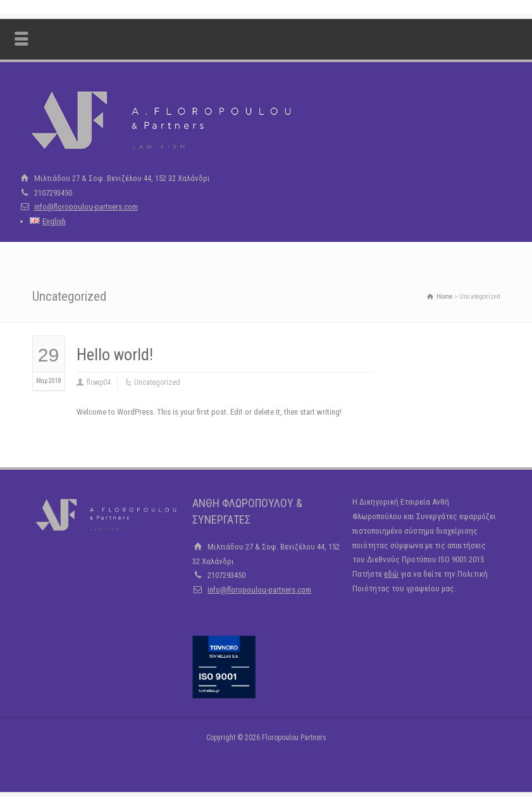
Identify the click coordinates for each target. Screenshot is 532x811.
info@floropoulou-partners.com (86, 207)
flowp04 (99, 382)
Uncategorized (157, 382)
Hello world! (115, 355)
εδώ (391, 574)
